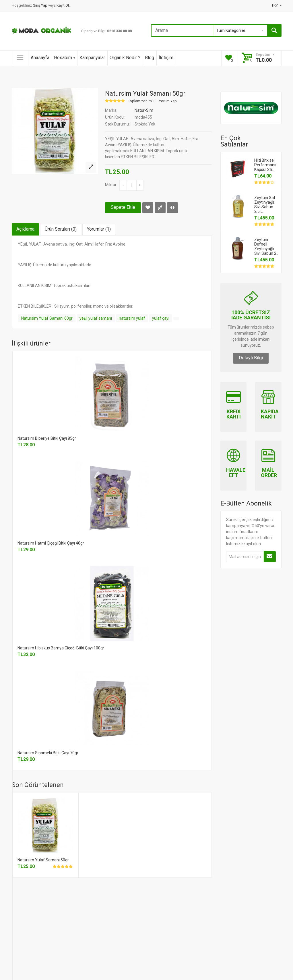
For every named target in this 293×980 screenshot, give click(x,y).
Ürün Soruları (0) (61, 229)
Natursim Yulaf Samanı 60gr (47, 318)
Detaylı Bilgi (251, 358)
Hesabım (64, 58)
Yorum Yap (168, 101)
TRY (276, 5)
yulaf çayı (161, 318)
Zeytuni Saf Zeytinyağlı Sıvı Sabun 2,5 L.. (265, 205)
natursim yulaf (132, 318)
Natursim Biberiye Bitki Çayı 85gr (47, 438)
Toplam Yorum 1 (141, 101)
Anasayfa (40, 58)
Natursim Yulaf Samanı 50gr (43, 860)
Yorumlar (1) (99, 229)
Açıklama (25, 229)
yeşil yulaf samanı (96, 318)
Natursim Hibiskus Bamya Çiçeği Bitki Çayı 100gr (61, 648)
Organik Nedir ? (125, 58)
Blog (150, 58)
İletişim (166, 58)
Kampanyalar (92, 58)
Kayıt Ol (63, 5)
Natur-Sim (144, 110)
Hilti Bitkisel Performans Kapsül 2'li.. (265, 165)
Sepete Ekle (123, 207)
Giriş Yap (40, 5)
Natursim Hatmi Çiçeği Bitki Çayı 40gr (51, 543)
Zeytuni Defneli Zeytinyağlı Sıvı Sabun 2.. (266, 246)
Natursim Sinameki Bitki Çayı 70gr (48, 753)
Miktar (111, 185)
